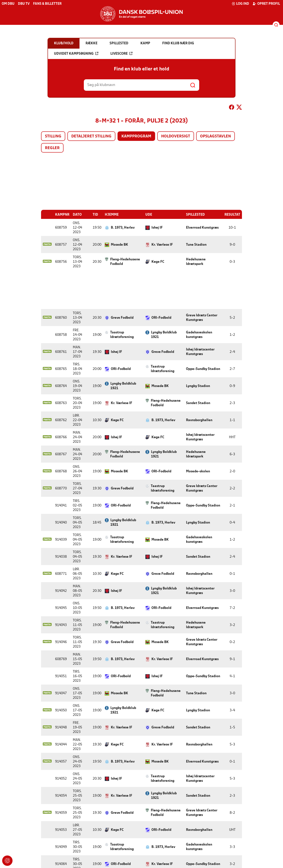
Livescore (121, 54)
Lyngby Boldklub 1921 (164, 335)
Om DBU (8, 4)
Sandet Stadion (198, 403)
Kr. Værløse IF (162, 245)
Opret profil (266, 4)
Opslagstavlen (215, 136)
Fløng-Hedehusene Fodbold (125, 262)
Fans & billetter (47, 4)
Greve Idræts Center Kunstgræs (202, 318)
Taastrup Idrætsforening (122, 335)
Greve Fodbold (122, 318)
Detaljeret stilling (91, 136)
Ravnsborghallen (199, 420)
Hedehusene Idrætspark (196, 262)
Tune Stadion (196, 245)
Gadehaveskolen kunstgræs (199, 335)
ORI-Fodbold (161, 318)
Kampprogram (136, 136)
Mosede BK (119, 245)
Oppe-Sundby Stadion (203, 369)
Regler (52, 148)
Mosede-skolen (198, 471)
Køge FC (158, 262)
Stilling (53, 136)
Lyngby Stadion (198, 386)
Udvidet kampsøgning (76, 54)
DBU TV (24, 4)
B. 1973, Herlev (123, 228)
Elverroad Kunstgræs (202, 228)
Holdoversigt (176, 136)
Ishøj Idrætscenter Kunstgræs (200, 352)
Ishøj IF (157, 228)
